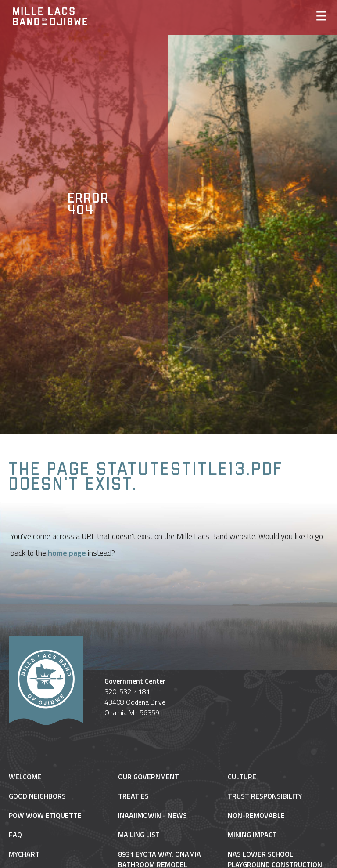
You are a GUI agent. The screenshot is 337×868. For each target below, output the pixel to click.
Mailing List (139, 835)
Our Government (149, 777)
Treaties (133, 796)
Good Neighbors (37, 796)
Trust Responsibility (265, 796)
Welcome (25, 777)
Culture (242, 777)
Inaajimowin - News (152, 815)
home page (67, 553)
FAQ (15, 835)
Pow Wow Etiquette (45, 815)
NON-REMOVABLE (256, 815)
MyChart (24, 854)
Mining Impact (252, 835)
